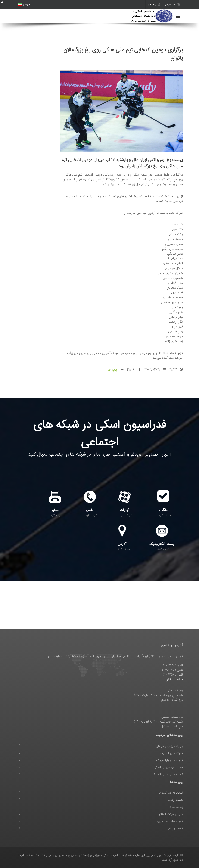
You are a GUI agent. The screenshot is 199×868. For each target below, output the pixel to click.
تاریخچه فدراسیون (171, 793)
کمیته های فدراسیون (170, 822)
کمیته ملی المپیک (171, 753)
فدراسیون (173, 4)
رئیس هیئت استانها (170, 814)
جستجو (154, 4)
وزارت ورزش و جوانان (169, 746)
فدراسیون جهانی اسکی (168, 768)
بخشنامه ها (176, 807)
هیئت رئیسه (175, 800)
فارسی (24, 4)
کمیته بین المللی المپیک (167, 775)
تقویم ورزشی (175, 829)
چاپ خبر (112, 370)
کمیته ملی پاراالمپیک (170, 760)
